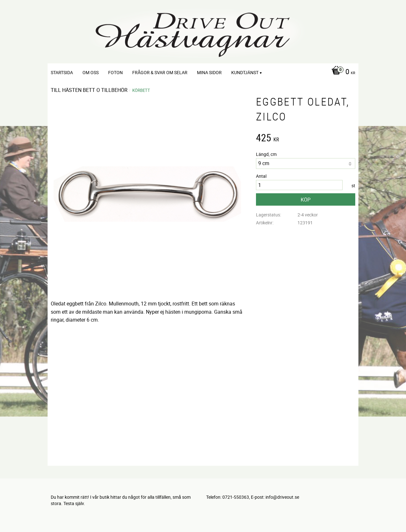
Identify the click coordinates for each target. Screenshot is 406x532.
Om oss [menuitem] (91, 72)
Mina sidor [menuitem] (209, 72)
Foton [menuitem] (115, 72)
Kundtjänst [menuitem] (245, 72)
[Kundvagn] (342, 72)
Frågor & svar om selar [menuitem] (160, 72)
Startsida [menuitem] (62, 72)
